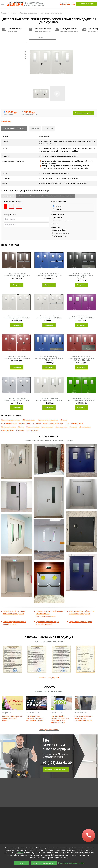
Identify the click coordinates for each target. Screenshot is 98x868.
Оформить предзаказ (83, 113)
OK (22, 863)
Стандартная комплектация (14, 128)
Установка (49, 128)
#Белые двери (6, 121)
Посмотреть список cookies (44, 863)
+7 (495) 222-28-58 (67, 5)
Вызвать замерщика (87, 4)
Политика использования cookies (71, 863)
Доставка (35, 128)
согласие (20, 853)
